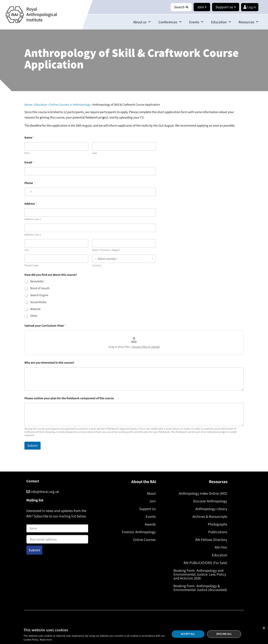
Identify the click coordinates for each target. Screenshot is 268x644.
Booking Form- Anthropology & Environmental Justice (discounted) (200, 588)
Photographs (218, 524)
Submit (32, 446)
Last (94, 153)
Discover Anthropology (210, 501)
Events (196, 22)
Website (35, 309)
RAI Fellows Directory (211, 540)
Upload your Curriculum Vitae (45, 326)
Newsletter (37, 281)
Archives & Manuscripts (210, 516)
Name (30, 522)
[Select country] (29, 192)
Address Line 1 (33, 219)
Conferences (170, 22)
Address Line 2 (33, 235)
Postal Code (31, 265)
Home (28, 105)
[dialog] (134, 634)
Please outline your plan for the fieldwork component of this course (69, 398)
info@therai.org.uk (43, 492)
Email (29, 162)
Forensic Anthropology (139, 532)
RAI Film (221, 547)
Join (152, 501)
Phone (30, 183)
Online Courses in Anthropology (70, 105)
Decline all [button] (224, 634)
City (27, 250)
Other (34, 316)
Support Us (147, 509)
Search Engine (39, 295)
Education (221, 22)
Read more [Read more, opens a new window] (46, 640)
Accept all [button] (188, 634)
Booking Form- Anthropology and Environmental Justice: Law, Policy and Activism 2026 (200, 574)
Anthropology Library (211, 509)
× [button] (264, 628)
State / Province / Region (106, 250)
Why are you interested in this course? (49, 363)
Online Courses (144, 540)
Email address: (57, 538)
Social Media (38, 302)
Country (97, 265)
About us (142, 22)
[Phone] (90, 192)
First (27, 153)
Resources (248, 22)
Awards (150, 524)
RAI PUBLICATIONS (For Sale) (205, 563)
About (151, 493)
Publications (218, 532)
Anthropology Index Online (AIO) (203, 493)
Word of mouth (40, 288)
